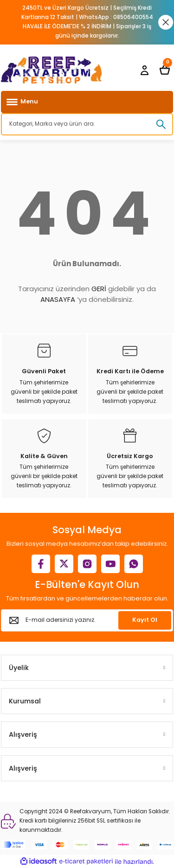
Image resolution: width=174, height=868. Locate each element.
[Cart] (165, 70)
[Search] (87, 124)
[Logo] (52, 70)
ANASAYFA (58, 299)
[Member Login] (144, 70)
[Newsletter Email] (87, 620)
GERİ (99, 289)
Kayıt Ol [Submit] (145, 620)
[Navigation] (87, 102)
